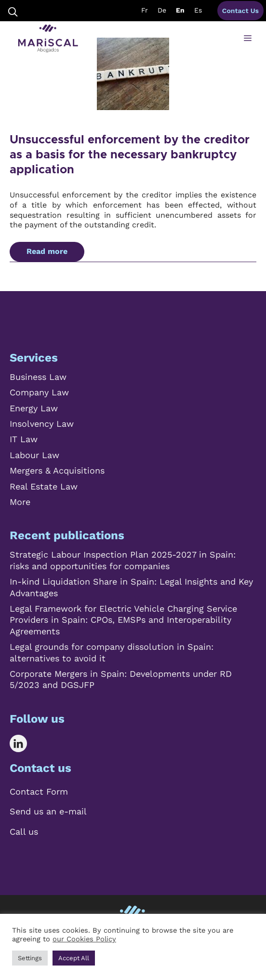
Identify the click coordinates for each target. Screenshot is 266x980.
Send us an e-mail (48, 811)
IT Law (24, 439)
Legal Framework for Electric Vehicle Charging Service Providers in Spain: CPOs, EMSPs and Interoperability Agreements (123, 620)
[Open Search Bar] (13, 11)
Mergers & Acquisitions (57, 470)
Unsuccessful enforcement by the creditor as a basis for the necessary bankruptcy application (130, 155)
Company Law (39, 392)
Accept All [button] (74, 958)
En (180, 10)
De (162, 10)
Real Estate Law (44, 486)
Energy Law (34, 408)
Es (198, 10)
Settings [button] (30, 958)
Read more (47, 251)
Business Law (38, 377)
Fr (145, 10)
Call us (24, 832)
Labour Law (34, 455)
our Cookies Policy (84, 939)
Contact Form (39, 791)
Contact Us (240, 11)
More (20, 502)
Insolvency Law (42, 424)
